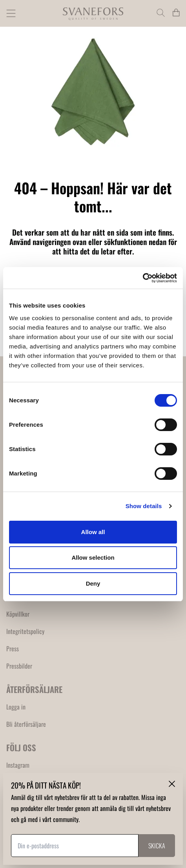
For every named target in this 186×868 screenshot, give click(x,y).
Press (13, 649)
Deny (93, 583)
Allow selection (93, 557)
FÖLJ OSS (21, 747)
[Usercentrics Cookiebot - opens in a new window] (143, 278)
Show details (144, 506)
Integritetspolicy (25, 631)
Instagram (18, 765)
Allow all (93, 532)
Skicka (157, 846)
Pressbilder (19, 666)
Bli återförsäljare (26, 724)
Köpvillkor (18, 614)
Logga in (16, 707)
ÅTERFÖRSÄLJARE (34, 689)
